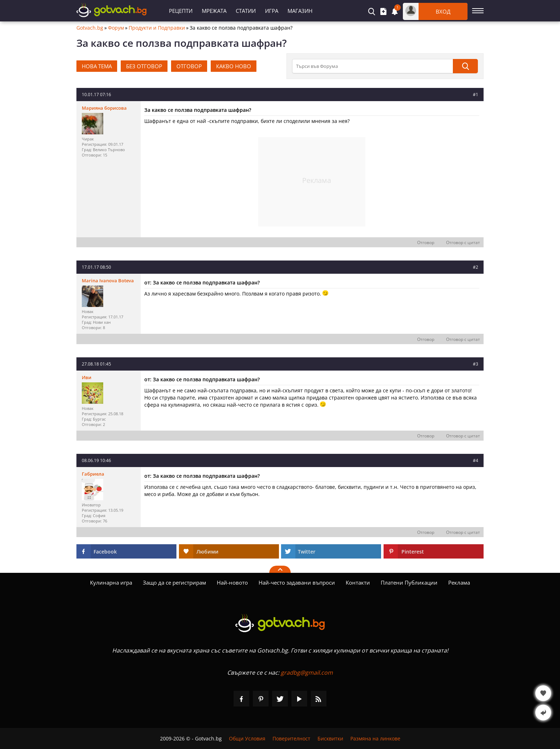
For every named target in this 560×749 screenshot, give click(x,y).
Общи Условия (247, 738)
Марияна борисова (104, 108)
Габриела (93, 474)
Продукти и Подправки (157, 28)
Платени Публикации (409, 582)
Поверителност (291, 738)
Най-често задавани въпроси (297, 582)
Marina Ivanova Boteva (108, 281)
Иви (87, 377)
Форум (116, 28)
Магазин (300, 11)
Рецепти (181, 11)
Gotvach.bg (90, 28)
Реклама (459, 582)
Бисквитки (330, 738)
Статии (246, 11)
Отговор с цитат (463, 242)
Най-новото (232, 582)
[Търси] (465, 66)
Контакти (358, 582)
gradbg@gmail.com (307, 673)
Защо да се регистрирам (174, 582)
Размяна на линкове (375, 738)
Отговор (426, 242)
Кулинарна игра (111, 582)
